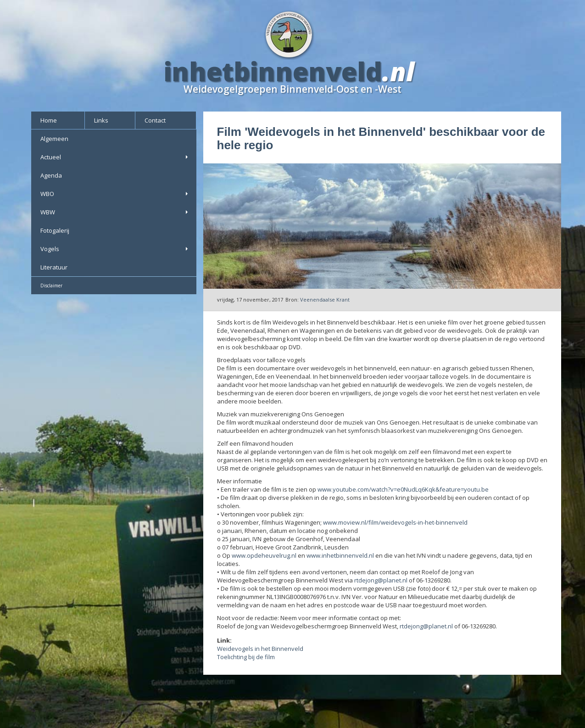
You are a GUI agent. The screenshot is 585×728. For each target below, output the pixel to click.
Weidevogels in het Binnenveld (260, 649)
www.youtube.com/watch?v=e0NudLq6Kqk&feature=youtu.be (403, 489)
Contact (155, 120)
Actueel (115, 157)
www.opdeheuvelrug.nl (264, 555)
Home (49, 120)
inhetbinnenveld (273, 71)
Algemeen (54, 139)
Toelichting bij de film (246, 657)
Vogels (115, 249)
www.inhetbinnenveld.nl (340, 555)
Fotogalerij (55, 230)
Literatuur (54, 267)
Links (101, 120)
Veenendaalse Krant (325, 300)
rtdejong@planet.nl (381, 580)
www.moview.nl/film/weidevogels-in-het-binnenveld (395, 522)
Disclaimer (51, 286)
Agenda (51, 175)
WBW (115, 212)
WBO (115, 194)
